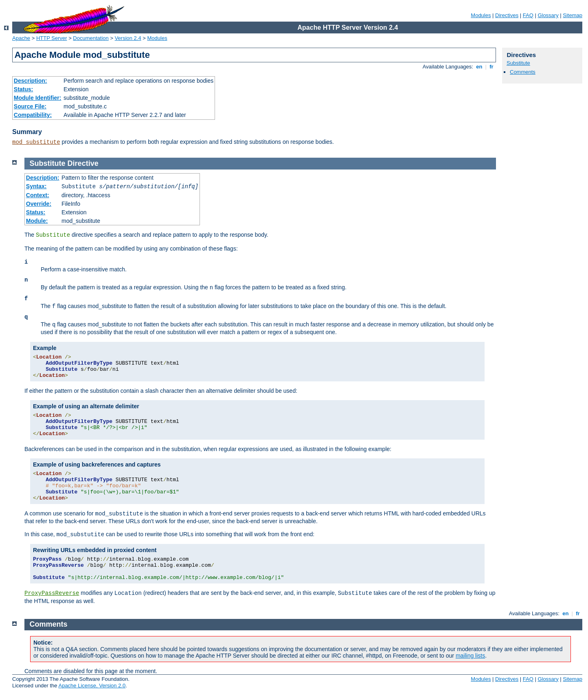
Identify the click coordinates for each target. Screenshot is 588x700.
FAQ (528, 15)
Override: (39, 204)
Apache (21, 38)
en (479, 67)
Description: (31, 81)
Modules (481, 15)
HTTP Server (52, 38)
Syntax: (36, 186)
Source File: (30, 106)
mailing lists (470, 656)
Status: (23, 89)
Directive (83, 163)
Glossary (548, 15)
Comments (523, 72)
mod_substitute (36, 142)
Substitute (518, 63)
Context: (38, 195)
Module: (37, 221)
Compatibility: (33, 115)
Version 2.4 (128, 38)
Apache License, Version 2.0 (92, 686)
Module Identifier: (38, 98)
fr (492, 67)
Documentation (91, 38)
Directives (507, 15)
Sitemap (573, 15)
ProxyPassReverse (52, 593)
